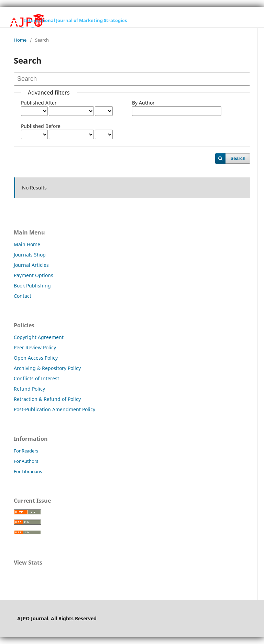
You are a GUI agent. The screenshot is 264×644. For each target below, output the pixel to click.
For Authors (26, 461)
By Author (143, 103)
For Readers (26, 451)
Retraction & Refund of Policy (47, 399)
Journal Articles (31, 265)
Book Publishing (32, 286)
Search (238, 158)
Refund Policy (29, 389)
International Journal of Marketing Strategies (75, 20)
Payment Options (34, 275)
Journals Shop (30, 255)
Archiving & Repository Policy (47, 368)
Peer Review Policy (35, 347)
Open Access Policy (36, 358)
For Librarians (28, 471)
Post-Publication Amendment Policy (54, 409)
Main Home (27, 244)
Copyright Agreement (39, 337)
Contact (23, 296)
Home (20, 40)
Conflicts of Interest (36, 378)
